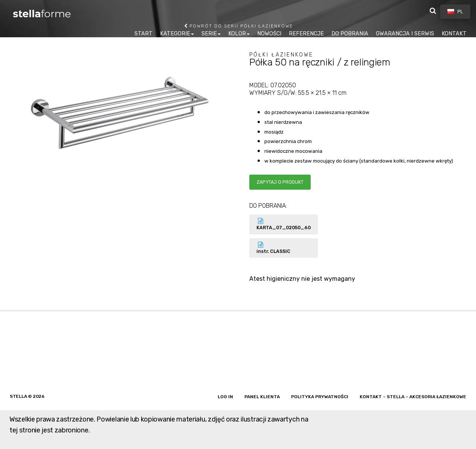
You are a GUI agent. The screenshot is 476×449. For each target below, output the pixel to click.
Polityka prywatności (320, 397)
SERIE (209, 34)
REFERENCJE (306, 34)
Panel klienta (262, 397)
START (143, 34)
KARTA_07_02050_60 (284, 224)
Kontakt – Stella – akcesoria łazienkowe (413, 397)
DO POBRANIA (350, 34)
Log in (225, 397)
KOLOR (237, 34)
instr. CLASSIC (284, 248)
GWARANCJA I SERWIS (405, 34)
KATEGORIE (175, 34)
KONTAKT (454, 34)
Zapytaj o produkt (280, 182)
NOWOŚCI (269, 34)
